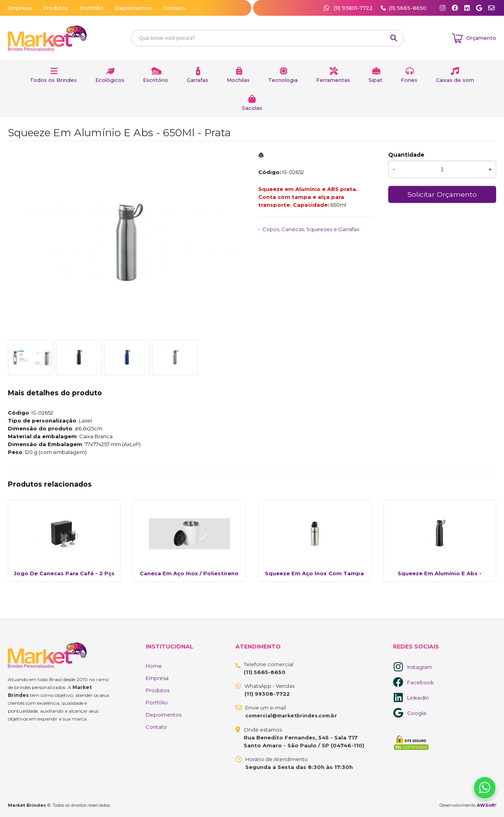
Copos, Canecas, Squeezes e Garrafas (311, 229)
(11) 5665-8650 (408, 8)
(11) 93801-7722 (349, 8)
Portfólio (92, 8)
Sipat (375, 80)
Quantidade (406, 155)
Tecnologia (283, 80)
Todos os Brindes (53, 80)
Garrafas (197, 80)
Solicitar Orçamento (442, 194)
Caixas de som (455, 80)
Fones (409, 80)
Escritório (156, 80)
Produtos (56, 8)
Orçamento (481, 38)
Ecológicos (110, 80)
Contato (174, 8)
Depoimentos (133, 8)
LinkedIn (418, 698)
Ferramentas (333, 80)
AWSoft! (486, 805)
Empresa (20, 8)
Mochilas (238, 80)
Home (154, 666)
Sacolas (252, 108)
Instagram (420, 667)
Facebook (421, 682)
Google (417, 713)
